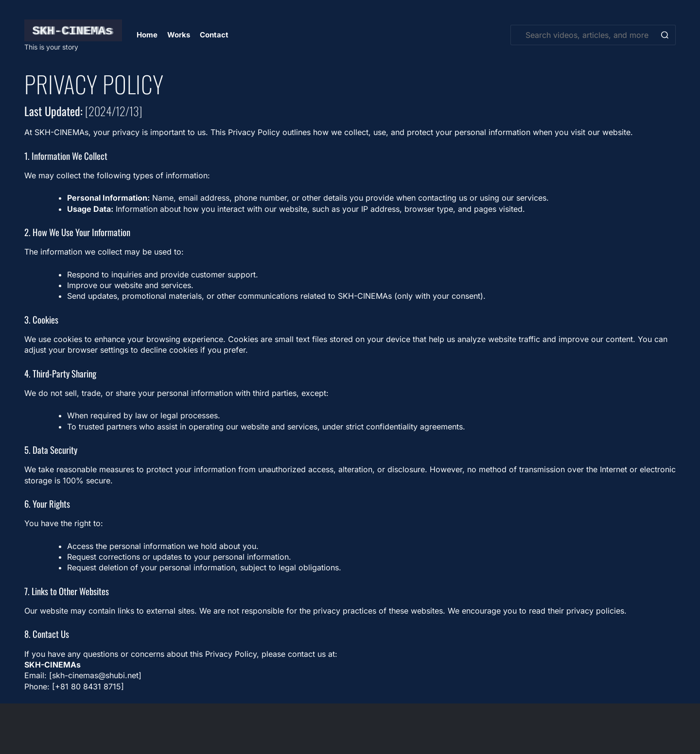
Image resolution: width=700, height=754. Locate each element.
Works (179, 35)
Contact (214, 35)
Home (147, 35)
